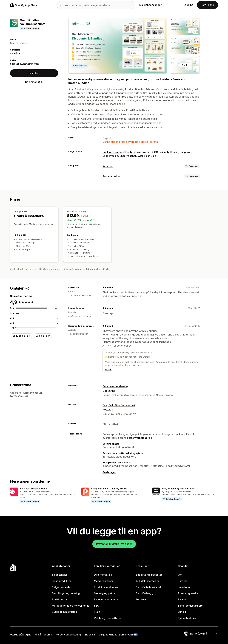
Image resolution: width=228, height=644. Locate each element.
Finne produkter (61, 581)
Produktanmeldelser (106, 587)
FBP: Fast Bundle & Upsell (34, 489)
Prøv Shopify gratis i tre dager (114, 544)
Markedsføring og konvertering (71, 606)
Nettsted (108, 410)
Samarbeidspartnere (190, 606)
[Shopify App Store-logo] (24, 5)
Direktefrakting (103, 575)
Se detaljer (109, 472)
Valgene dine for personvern (116, 635)
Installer (34, 73)
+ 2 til (185, 65)
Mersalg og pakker (105, 593)
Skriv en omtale (21, 336)
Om (180, 575)
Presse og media (188, 593)
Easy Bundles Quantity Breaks (178, 489)
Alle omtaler (43, 336)
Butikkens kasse (112, 152)
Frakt (97, 612)
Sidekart (90, 635)
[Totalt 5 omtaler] (57, 313)
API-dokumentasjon (148, 581)
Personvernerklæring (115, 386)
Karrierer (183, 581)
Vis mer (108, 369)
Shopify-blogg (144, 593)
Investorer (184, 587)
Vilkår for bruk (44, 635)
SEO (97, 606)
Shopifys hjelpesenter (149, 575)
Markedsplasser (104, 581)
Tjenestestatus (187, 618)
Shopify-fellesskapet (148, 587)
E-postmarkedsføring (107, 599)
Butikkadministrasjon (64, 612)
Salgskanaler (60, 575)
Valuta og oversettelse (108, 618)
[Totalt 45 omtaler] (57, 308)
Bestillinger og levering (66, 593)
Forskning (142, 599)
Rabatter (108, 166)
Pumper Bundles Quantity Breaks (109, 489)
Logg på (188, 5)
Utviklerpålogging (21, 635)
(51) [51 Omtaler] (18, 53)
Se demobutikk (34, 82)
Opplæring (109, 391)
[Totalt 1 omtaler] (58, 328)
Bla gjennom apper (152, 5)
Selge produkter (62, 587)
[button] (43, 496)
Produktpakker (111, 176)
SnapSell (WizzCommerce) (25, 64)
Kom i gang (207, 5)
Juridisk (183, 612)
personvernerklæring (140, 438)
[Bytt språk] (204, 634)
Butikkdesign (60, 599)
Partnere (183, 599)
